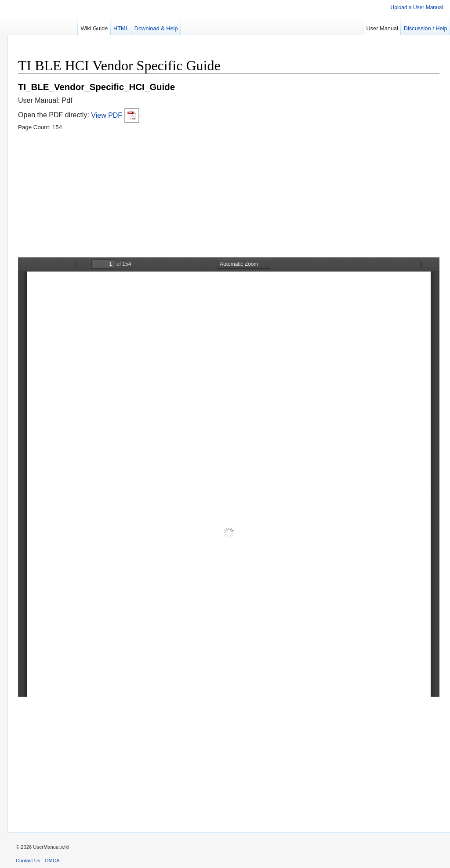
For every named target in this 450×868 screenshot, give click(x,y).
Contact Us (28, 861)
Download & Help (156, 28)
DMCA (53, 861)
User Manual (382, 28)
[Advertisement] (229, 196)
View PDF (115, 115)
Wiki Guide (94, 28)
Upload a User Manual (417, 7)
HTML (121, 28)
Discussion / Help (426, 28)
